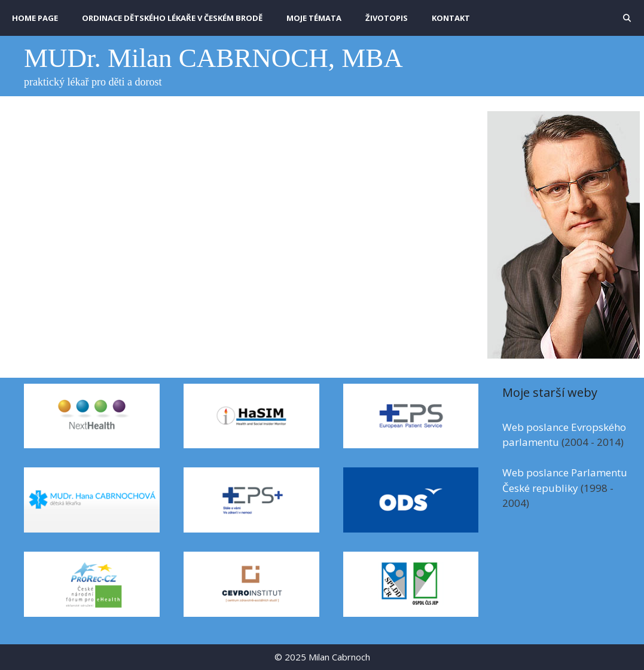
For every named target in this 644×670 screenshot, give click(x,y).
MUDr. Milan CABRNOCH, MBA (213, 58)
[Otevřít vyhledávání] (627, 18)
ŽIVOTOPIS (387, 18)
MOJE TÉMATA (314, 18)
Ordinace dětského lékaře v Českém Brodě (172, 18)
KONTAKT (451, 18)
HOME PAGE (35, 18)
